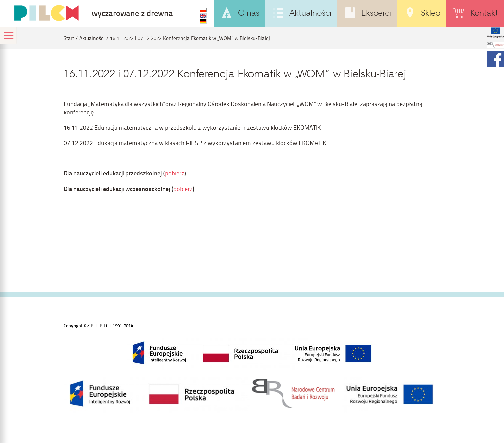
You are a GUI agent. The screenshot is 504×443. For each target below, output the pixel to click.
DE (203, 21)
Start (69, 38)
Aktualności (92, 38)
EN (203, 16)
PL (203, 10)
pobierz (175, 173)
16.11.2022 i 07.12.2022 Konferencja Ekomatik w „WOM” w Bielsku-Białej (190, 38)
